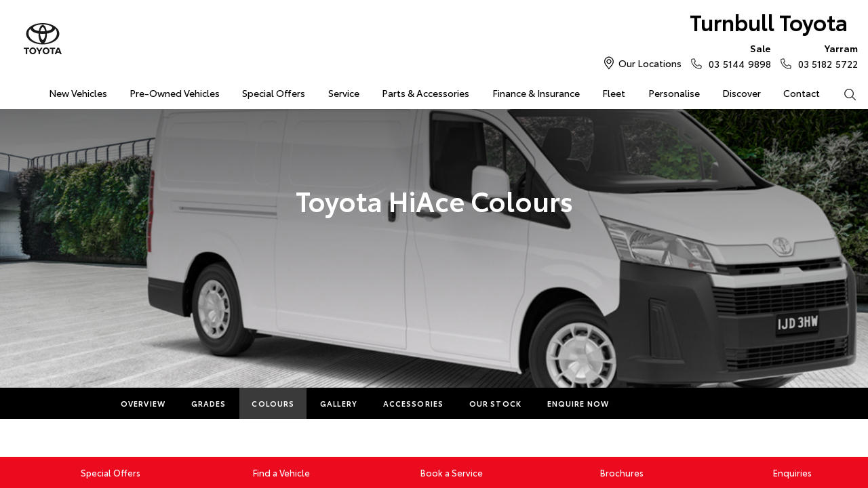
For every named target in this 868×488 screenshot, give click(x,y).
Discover (742, 93)
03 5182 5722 (825, 56)
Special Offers (274, 93)
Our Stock (495, 403)
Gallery (339, 403)
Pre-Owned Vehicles (175, 93)
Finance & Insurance (536, 93)
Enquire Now (578, 403)
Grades (209, 403)
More (647, 403)
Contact (802, 93)
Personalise (674, 93)
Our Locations (650, 63)
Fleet (614, 93)
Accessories (413, 403)
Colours (273, 403)
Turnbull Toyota (769, 21)
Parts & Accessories (426, 93)
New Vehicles (78, 93)
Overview (143, 403)
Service (344, 93)
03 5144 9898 (736, 56)
